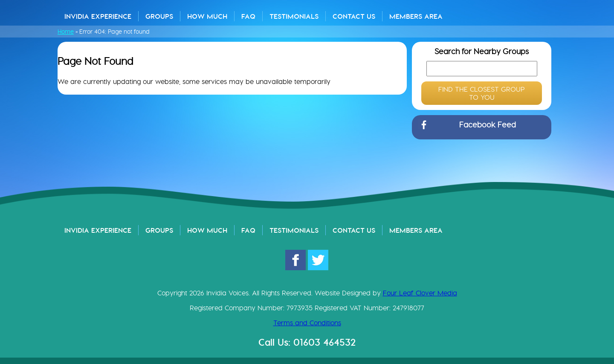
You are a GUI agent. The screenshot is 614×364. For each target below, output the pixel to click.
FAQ (248, 16)
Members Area (416, 16)
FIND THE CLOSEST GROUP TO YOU (482, 93)
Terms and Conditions (307, 323)
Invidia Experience (98, 16)
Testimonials (294, 16)
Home (66, 32)
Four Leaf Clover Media (420, 293)
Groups (159, 16)
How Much (207, 16)
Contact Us (354, 16)
